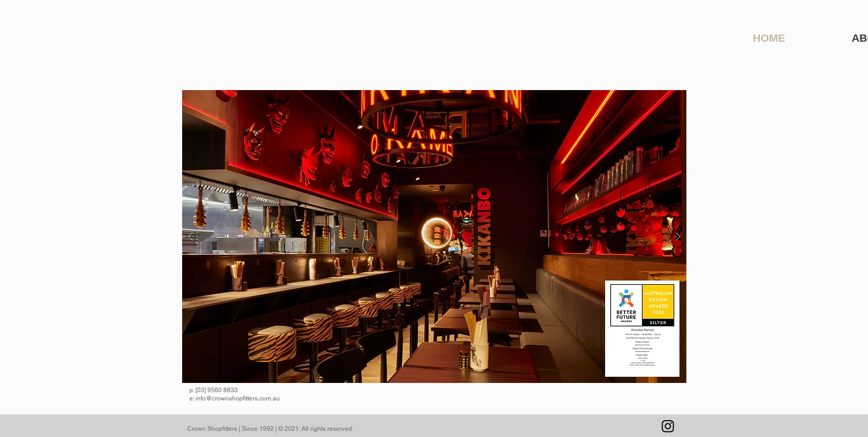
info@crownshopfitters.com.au (238, 398)
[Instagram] (668, 426)
